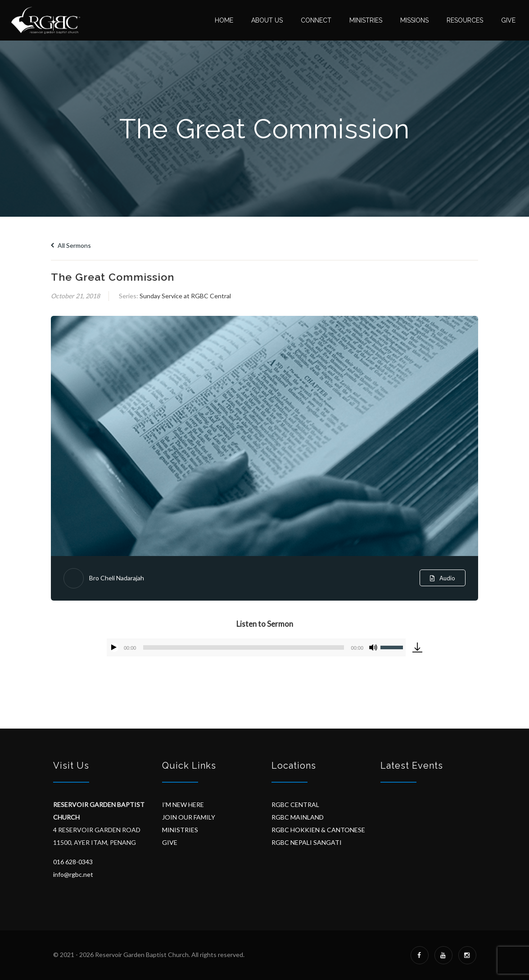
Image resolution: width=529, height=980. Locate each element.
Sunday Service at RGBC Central (185, 296)
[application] (256, 647)
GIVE (170, 842)
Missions (414, 20)
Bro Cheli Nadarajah (117, 578)
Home (224, 20)
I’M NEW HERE (183, 805)
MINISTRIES (180, 830)
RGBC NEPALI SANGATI (307, 842)
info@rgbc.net (73, 874)
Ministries (366, 20)
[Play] (114, 647)
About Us (267, 20)
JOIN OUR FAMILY (189, 817)
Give (508, 20)
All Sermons (71, 245)
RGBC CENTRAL (295, 805)
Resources (465, 20)
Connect (316, 20)
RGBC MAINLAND (298, 817)
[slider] (243, 647)
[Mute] (373, 647)
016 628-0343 (73, 862)
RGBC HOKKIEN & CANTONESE (318, 830)
